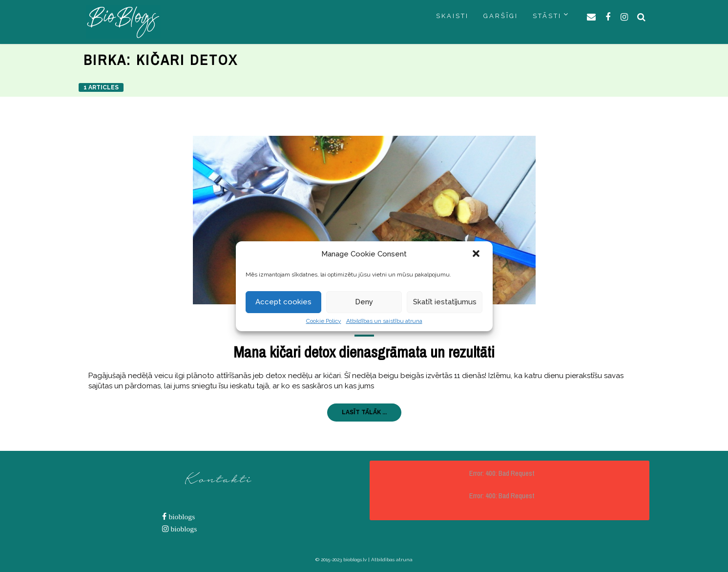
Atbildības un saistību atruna (384, 321)
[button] (477, 254)
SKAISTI (452, 16)
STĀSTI (547, 16)
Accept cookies (283, 302)
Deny (364, 302)
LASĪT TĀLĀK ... (364, 412)
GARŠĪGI (501, 16)
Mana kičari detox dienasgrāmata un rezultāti (364, 352)
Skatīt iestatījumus (445, 302)
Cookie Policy (324, 321)
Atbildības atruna (392, 560)
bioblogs (181, 517)
